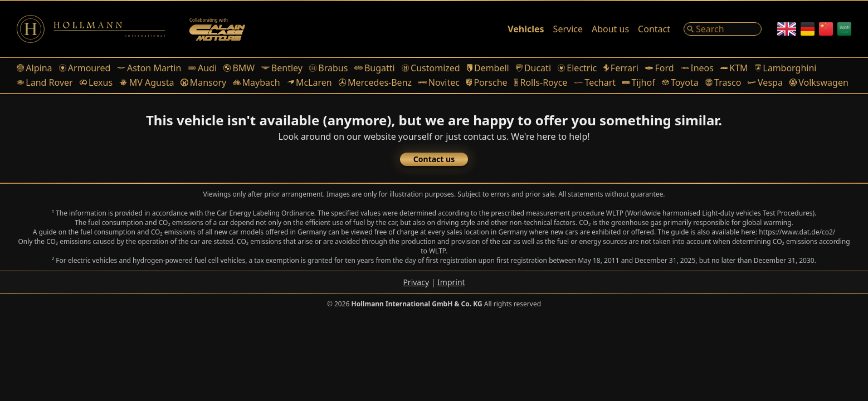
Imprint (451, 282)
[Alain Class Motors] (217, 29)
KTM (734, 68)
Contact (654, 29)
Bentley (282, 68)
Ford (660, 68)
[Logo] (91, 29)
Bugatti (374, 68)
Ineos (697, 68)
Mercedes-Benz (375, 82)
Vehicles (526, 29)
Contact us (434, 159)
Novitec (439, 82)
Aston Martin (149, 68)
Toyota (680, 82)
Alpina (35, 68)
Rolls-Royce (541, 82)
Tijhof (639, 82)
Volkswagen (819, 82)
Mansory (203, 82)
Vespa (765, 82)
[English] (787, 29)
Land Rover (45, 82)
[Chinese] (826, 29)
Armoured (85, 68)
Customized (431, 68)
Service (568, 29)
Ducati (533, 68)
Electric (577, 68)
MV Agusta (147, 82)
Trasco (723, 82)
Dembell (488, 68)
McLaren (309, 82)
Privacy (416, 282)
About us (610, 29)
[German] (808, 29)
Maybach (256, 82)
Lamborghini (786, 68)
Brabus (328, 68)
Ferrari (621, 68)
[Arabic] (844, 29)
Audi (202, 68)
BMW (239, 68)
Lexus (96, 82)
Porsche (487, 82)
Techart (595, 82)
